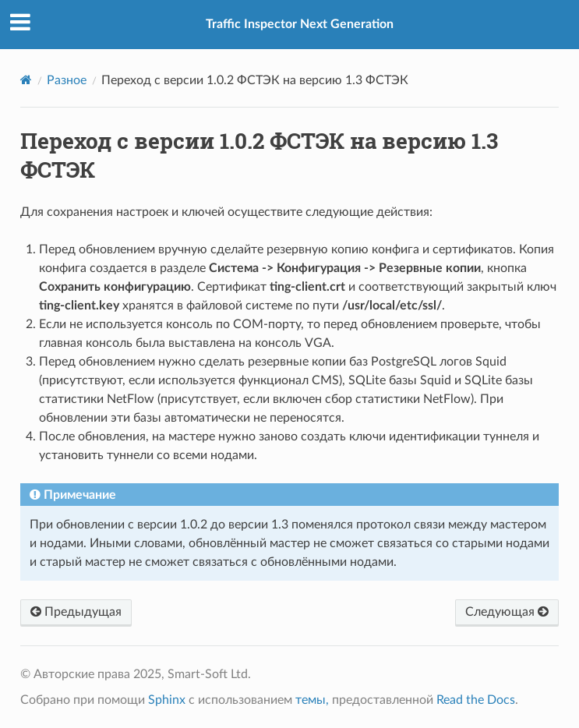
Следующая (507, 612)
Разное (67, 80)
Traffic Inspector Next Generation (300, 24)
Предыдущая (76, 612)
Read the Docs (476, 700)
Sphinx (167, 700)
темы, (312, 700)
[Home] (26, 80)
